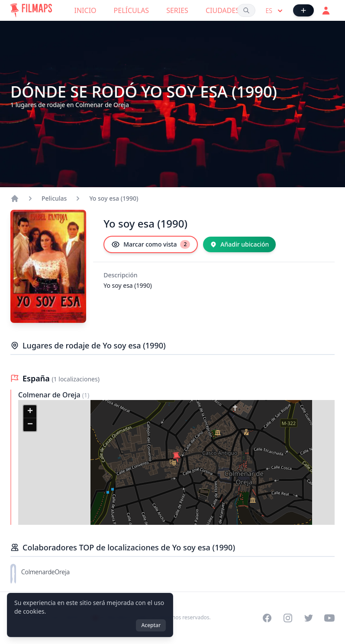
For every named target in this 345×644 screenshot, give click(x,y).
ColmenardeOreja (45, 572)
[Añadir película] (303, 10)
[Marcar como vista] (151, 244)
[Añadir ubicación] (239, 244)
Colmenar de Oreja (50, 395)
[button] (177, 457)
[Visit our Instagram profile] (288, 618)
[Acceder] (326, 10)
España (37, 378)
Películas (132, 10)
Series (177, 10)
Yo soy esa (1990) (114, 198)
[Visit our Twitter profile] (309, 618)
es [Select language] (275, 11)
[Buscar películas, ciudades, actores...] (246, 10)
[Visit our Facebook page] (267, 618)
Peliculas (54, 198)
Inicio (85, 10)
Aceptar (151, 625)
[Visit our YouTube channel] (329, 618)
